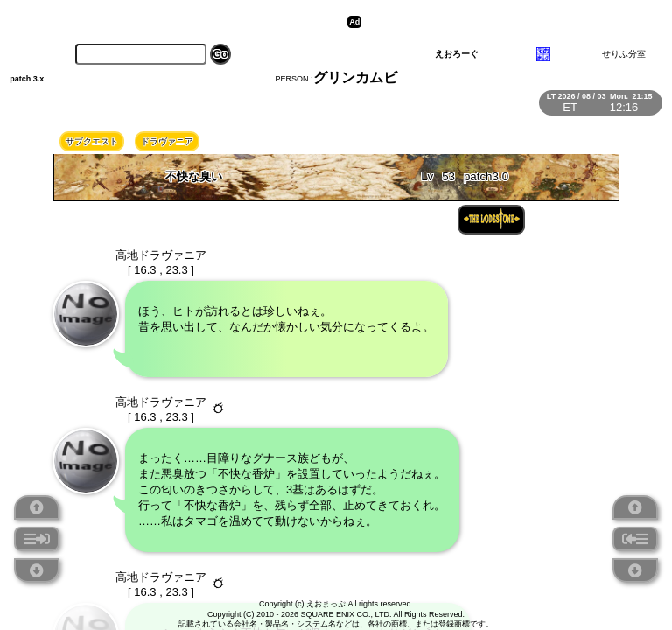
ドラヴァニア (167, 141)
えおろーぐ (457, 54)
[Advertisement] (501, 22)
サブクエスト (92, 141)
